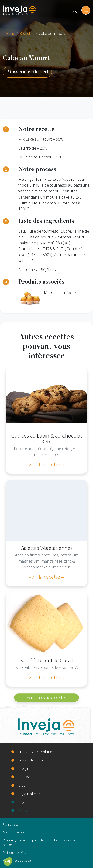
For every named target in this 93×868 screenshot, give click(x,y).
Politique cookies (14, 853)
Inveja (23, 768)
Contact (25, 777)
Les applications (31, 760)
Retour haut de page (17, 860)
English (24, 802)
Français (25, 810)
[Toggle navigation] (86, 10)
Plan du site (11, 824)
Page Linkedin (30, 794)
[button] (8, 862)
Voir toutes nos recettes (46, 697)
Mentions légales (14, 832)
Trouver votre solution (36, 752)
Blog (22, 785)
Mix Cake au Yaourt (61, 293)
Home (10, 33)
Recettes (27, 33)
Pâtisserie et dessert (27, 72)
